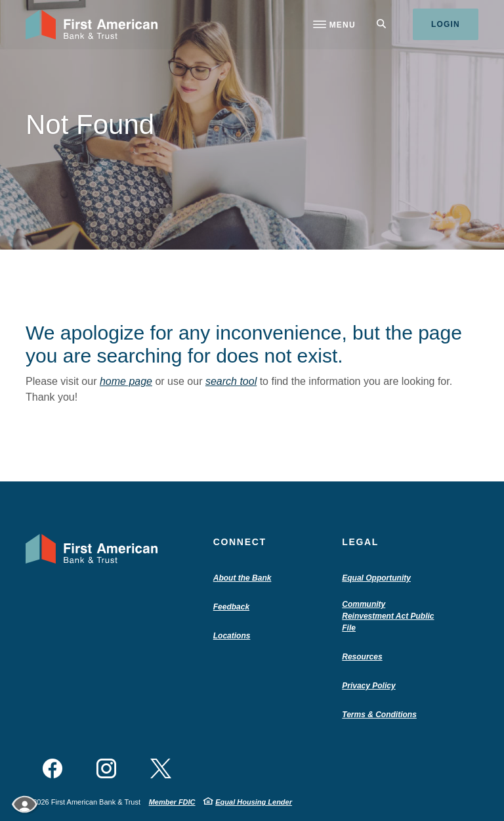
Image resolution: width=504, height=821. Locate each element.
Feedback (231, 607)
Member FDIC (172, 802)
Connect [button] (240, 542)
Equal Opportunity (376, 578)
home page (126, 381)
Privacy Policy (368, 686)
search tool (231, 381)
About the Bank (245, 578)
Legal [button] (360, 542)
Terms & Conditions (379, 715)
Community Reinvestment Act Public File (388, 617)
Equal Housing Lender (254, 802)
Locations (232, 636)
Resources (362, 657)
